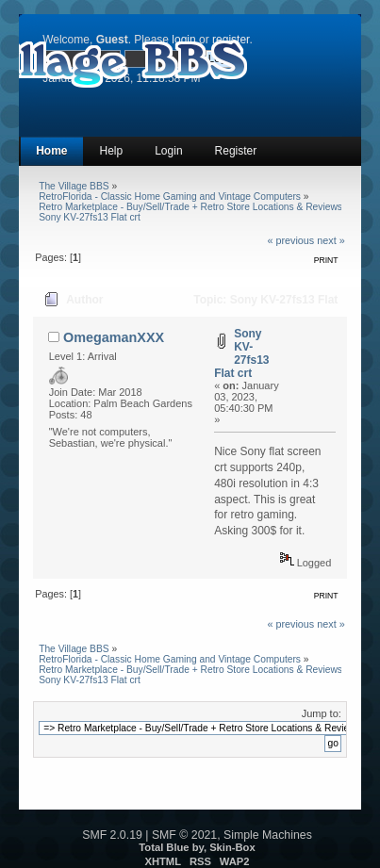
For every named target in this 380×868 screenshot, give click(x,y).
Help (112, 151)
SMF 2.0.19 (112, 835)
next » (330, 240)
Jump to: (322, 713)
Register (236, 151)
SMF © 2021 (184, 835)
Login (168, 151)
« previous (290, 240)
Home (51, 151)
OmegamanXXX (114, 337)
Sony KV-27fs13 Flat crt (241, 353)
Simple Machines (268, 835)
